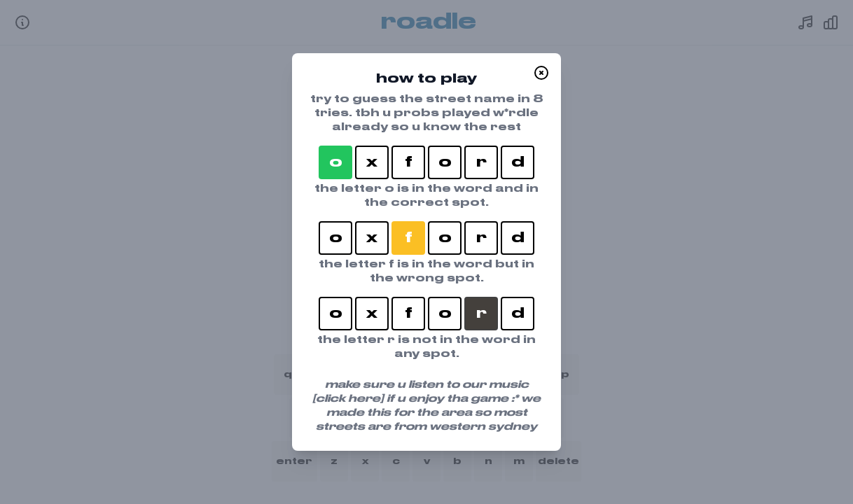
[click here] (348, 399)
